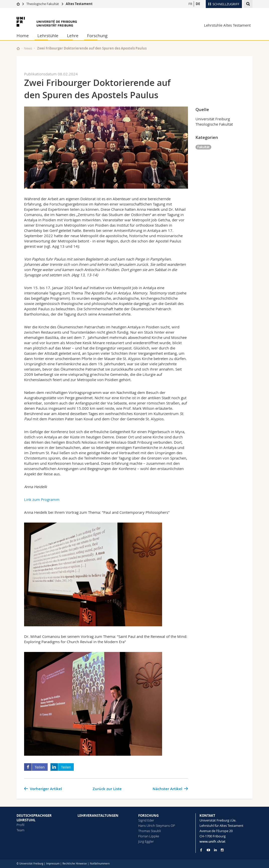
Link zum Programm (42, 499)
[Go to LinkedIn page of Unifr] (215, 850)
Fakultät (203, 147)
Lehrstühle (48, 36)
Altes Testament (79, 4)
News (28, 48)
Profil (20, 825)
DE (198, 4)
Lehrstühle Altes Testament (227, 25)
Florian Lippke (149, 836)
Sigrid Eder (146, 820)
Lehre (73, 36)
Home (23, 36)
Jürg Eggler (146, 841)
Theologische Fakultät (43, 4)
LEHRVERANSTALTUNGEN (98, 815)
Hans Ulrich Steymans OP (157, 826)
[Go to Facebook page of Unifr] (201, 850)
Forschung (97, 36)
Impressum (53, 864)
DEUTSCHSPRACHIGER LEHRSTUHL (34, 818)
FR (190, 4)
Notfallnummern (100, 864)
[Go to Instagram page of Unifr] (222, 850)
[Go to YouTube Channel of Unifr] (208, 850)
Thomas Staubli (150, 831)
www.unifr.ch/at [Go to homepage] (212, 841)
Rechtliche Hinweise (75, 864)
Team (20, 830)
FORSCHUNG (148, 815)
